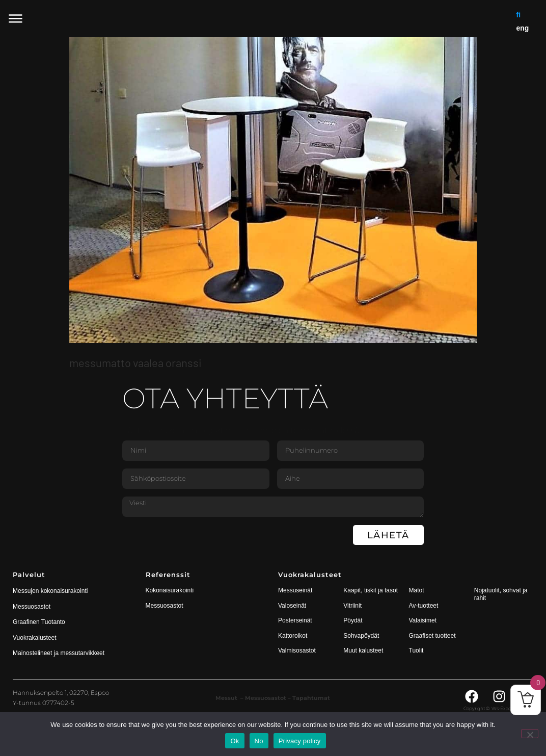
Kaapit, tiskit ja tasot (371, 590)
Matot (417, 590)
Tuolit (417, 650)
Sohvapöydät (361, 636)
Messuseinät (295, 590)
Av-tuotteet (424, 606)
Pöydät (353, 620)
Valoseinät (292, 606)
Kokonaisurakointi (170, 590)
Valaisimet (423, 620)
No (259, 741)
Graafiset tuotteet (432, 636)
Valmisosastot (297, 650)
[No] (530, 734)
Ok (235, 741)
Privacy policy (300, 741)
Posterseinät (295, 620)
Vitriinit (352, 606)
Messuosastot (165, 606)
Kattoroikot (293, 636)
